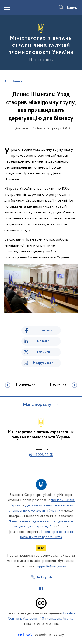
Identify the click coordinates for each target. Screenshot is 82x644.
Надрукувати (43, 363)
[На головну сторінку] (41, 42)
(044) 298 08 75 (41, 455)
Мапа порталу (37, 405)
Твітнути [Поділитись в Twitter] (43, 352)
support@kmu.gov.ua (51, 566)
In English (44, 577)
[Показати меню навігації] (7, 8)
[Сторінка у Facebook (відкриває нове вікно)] (41, 588)
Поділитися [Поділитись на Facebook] (43, 330)
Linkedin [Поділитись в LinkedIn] (43, 341)
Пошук (71, 8)
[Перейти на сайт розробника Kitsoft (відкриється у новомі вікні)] (25, 635)
